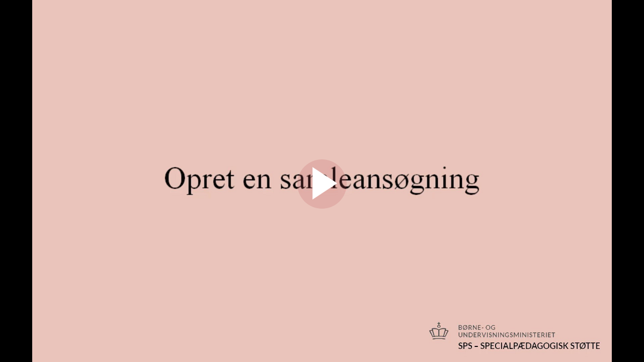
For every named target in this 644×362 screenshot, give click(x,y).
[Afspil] (322, 206)
